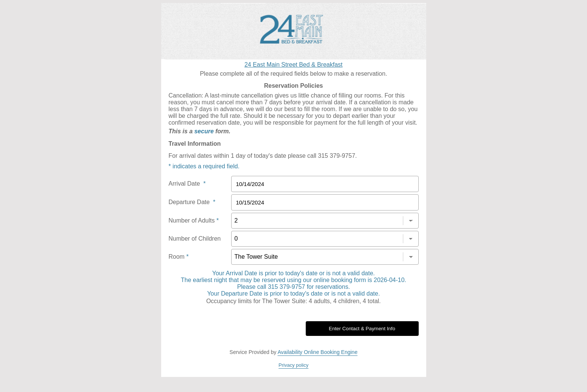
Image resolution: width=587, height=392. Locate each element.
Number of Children (195, 239)
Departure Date (192, 202)
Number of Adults (194, 220)
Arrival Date (187, 184)
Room (179, 257)
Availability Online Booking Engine (317, 352)
